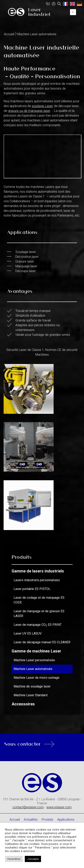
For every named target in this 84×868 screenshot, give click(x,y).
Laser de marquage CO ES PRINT (38, 625)
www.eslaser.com (59, 807)
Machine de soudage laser (32, 686)
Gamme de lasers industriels (38, 571)
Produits (47, 820)
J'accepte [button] (33, 859)
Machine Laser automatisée (33, 669)
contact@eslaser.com (28, 807)
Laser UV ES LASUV (28, 633)
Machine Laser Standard (30, 695)
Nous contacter (22, 744)
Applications (66, 820)
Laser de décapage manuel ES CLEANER (42, 642)
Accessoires (23, 704)
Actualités (31, 820)
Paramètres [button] (14, 859)
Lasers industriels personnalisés (37, 580)
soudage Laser (42, 106)
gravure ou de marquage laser (29, 111)
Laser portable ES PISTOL (32, 589)
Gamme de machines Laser (36, 651)
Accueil (9, 34)
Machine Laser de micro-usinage (36, 678)
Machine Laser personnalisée (34, 660)
